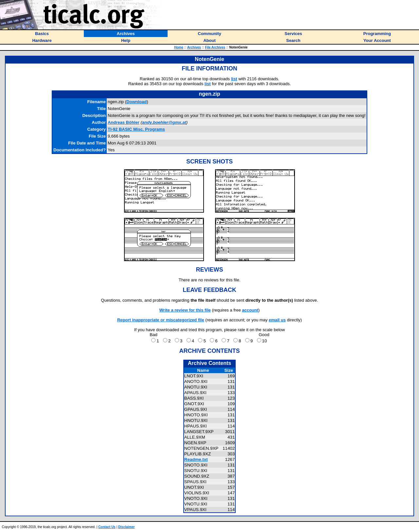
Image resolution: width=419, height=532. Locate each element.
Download (137, 102)
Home (179, 47)
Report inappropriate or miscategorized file (161, 320)
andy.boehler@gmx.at (164, 122)
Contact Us (107, 527)
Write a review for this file (185, 310)
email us (277, 320)
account (250, 310)
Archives (194, 47)
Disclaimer (127, 527)
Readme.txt (196, 459)
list (234, 79)
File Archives (215, 47)
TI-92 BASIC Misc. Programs (136, 129)
